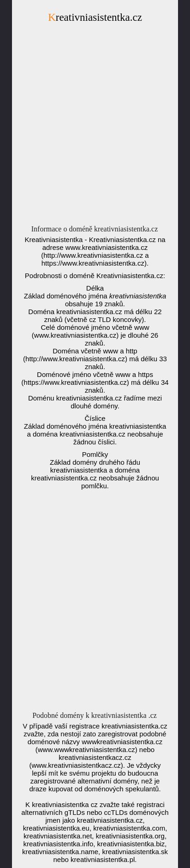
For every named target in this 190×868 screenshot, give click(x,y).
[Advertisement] (95, 127)
